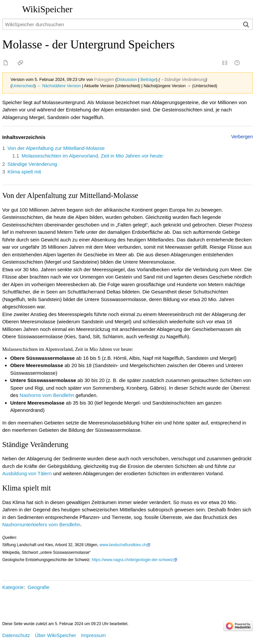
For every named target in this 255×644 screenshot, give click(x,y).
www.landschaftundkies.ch (123, 545)
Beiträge (148, 80)
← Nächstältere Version (59, 86)
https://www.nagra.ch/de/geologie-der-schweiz (132, 560)
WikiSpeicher (47, 9)
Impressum (93, 635)
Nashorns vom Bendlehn (47, 395)
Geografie (39, 587)
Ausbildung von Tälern (27, 473)
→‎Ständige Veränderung (183, 80)
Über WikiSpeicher (55, 635)
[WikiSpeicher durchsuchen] (128, 24)
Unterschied (23, 86)
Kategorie (13, 587)
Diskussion (127, 80)
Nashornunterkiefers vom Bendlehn (41, 524)
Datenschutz (16, 635)
